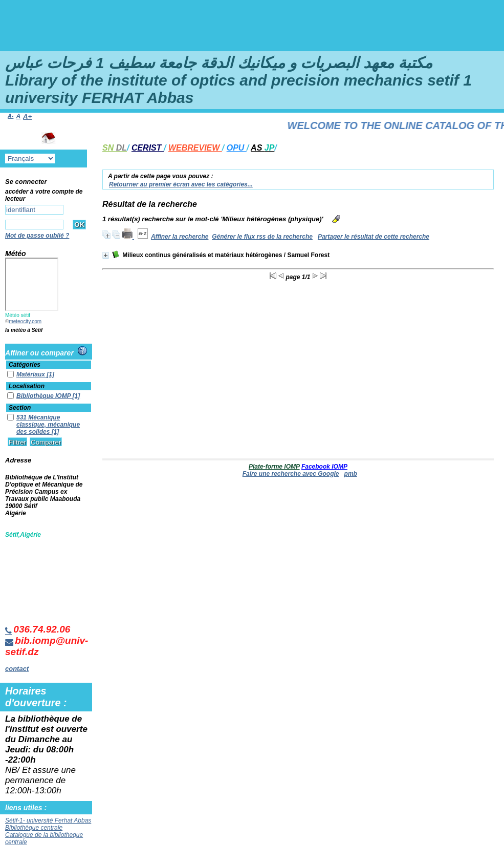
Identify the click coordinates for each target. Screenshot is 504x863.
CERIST (148, 148)
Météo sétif (18, 315)
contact (17, 669)
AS (262, 148)
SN (115, 148)
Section (20, 408)
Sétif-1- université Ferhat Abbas (48, 820)
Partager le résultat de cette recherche (374, 237)
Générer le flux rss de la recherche (262, 237)
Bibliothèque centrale (34, 828)
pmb (351, 474)
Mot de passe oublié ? (37, 236)
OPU (237, 148)
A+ (27, 117)
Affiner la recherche (180, 237)
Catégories (25, 365)
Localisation (27, 386)
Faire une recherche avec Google (291, 474)
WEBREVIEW (195, 148)
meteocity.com (25, 321)
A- (10, 116)
